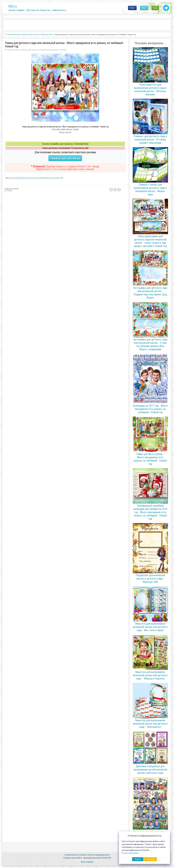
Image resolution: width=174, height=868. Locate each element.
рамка (36, 178)
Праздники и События (58, 50)
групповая (57, 178)
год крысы (50, 178)
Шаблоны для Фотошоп (30, 50)
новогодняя (42, 178)
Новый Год (44, 50)
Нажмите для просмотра (65, 158)
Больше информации (130, 853)
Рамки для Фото (13, 50)
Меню (144, 8)
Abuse (83, 862)
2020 (62, 178)
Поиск (132, 8)
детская (13, 178)
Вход (155, 8)
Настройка (150, 859)
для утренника (21, 178)
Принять (138, 859)
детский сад (30, 178)
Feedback (90, 862)
